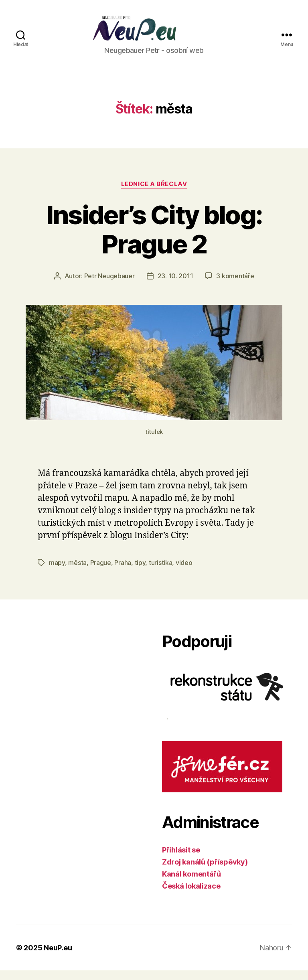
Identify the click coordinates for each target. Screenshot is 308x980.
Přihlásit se (181, 860)
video (184, 572)
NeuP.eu (58, 957)
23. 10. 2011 (175, 285)
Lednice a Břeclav (154, 193)
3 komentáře (235, 285)
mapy (57, 572)
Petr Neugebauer (109, 285)
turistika (161, 572)
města (77, 572)
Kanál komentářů (191, 884)
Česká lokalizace (191, 896)
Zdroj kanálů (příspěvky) (205, 872)
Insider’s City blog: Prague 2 (154, 239)
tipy (140, 572)
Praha (123, 572)
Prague (101, 572)
